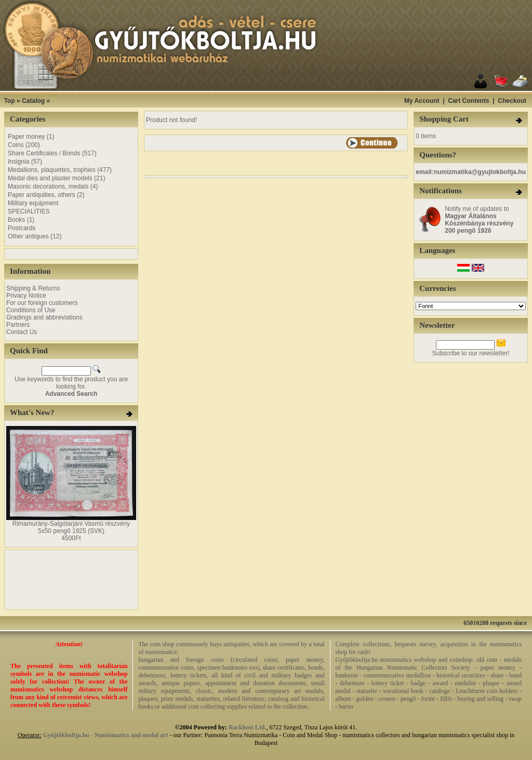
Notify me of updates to (479, 220)
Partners (18, 325)
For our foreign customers (42, 303)
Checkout (512, 101)
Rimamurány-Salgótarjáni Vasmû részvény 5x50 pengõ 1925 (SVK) (71, 527)
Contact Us (22, 332)
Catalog (33, 101)
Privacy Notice (26, 296)
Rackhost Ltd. (248, 727)
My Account (422, 101)
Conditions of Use (31, 310)
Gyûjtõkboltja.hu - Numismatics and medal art (106, 735)
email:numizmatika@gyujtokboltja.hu (471, 172)
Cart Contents (468, 101)
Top (10, 101)
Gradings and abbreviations (44, 317)
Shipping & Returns (33, 288)
